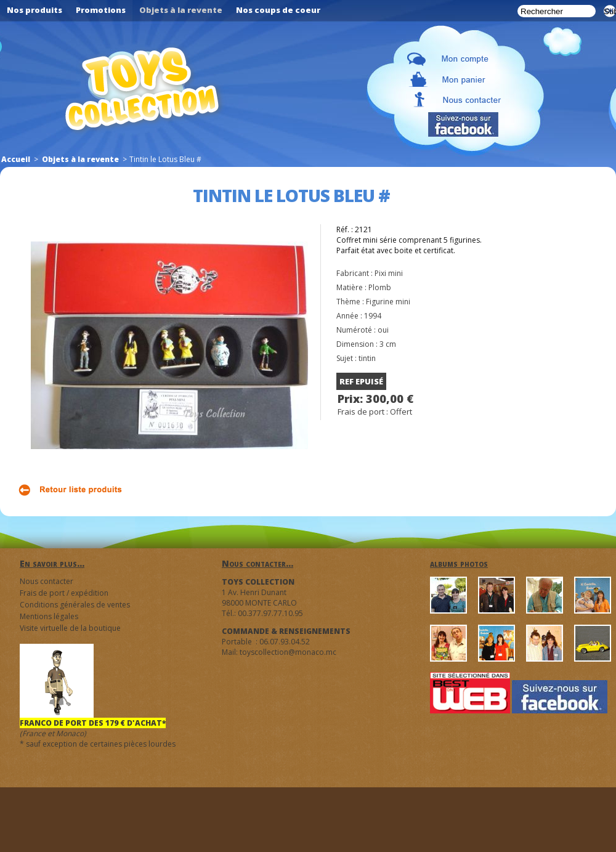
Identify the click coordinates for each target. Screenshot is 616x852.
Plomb (380, 287)
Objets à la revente (80, 159)
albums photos (459, 563)
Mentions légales (49, 616)
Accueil (16, 159)
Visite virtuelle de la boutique (70, 628)
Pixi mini (389, 273)
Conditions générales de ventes (75, 605)
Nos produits (34, 10)
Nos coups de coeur (278, 10)
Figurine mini (388, 302)
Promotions (101, 10)
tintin (367, 358)
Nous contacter (47, 581)
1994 (373, 316)
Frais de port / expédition (64, 593)
